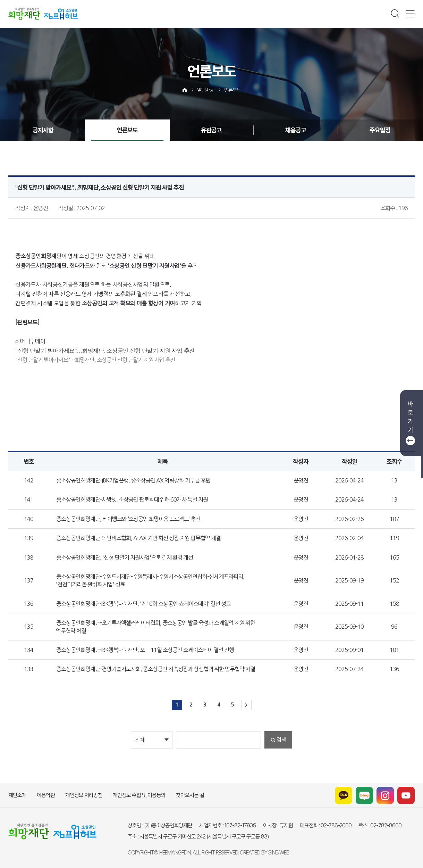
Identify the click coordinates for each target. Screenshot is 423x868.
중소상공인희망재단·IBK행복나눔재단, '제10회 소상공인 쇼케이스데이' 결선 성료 (143, 604)
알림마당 (205, 90)
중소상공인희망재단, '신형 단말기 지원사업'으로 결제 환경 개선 (125, 557)
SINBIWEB (279, 853)
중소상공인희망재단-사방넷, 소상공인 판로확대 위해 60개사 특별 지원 (132, 499)
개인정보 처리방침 (84, 795)
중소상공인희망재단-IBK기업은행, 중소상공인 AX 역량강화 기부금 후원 (133, 480)
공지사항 (43, 130)
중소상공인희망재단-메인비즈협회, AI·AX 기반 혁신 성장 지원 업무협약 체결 (138, 538)
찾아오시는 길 (190, 795)
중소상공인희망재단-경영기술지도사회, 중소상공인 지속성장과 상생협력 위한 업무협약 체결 (156, 669)
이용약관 (46, 795)
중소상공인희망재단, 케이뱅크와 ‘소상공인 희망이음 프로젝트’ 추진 (128, 519)
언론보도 (232, 90)
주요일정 (380, 130)
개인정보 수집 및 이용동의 (139, 795)
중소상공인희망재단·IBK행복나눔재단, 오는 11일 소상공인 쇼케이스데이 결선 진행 (145, 650)
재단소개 (17, 795)
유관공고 (211, 130)
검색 (281, 740)
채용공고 (296, 130)
